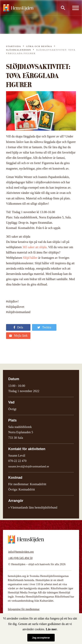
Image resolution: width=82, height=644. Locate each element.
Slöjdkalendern (19, 50)
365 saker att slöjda (35, 247)
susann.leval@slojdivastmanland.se (29, 466)
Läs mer (51, 629)
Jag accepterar (41, 638)
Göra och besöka (39, 46)
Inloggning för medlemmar (24, 609)
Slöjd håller (30, 258)
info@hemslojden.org (21, 552)
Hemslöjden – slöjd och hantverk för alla (18, 8)
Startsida (14, 46)
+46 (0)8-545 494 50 (20, 558)
